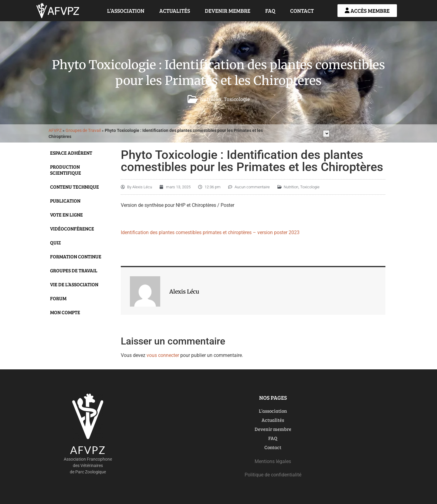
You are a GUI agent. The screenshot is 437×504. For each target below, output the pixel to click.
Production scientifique (66, 170)
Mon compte (65, 312)
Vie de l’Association (74, 284)
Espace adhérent (71, 153)
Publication (65, 201)
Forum (58, 298)
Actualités (175, 11)
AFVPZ (55, 130)
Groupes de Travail (83, 130)
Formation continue (76, 256)
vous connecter (163, 355)
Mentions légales (273, 461)
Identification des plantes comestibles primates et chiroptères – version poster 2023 (210, 232)
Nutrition (211, 99)
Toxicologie (237, 99)
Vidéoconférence (72, 228)
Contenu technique (75, 187)
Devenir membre (228, 11)
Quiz (56, 242)
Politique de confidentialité (273, 475)
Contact (302, 11)
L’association (126, 11)
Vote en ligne (66, 215)
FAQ (270, 11)
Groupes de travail (74, 270)
